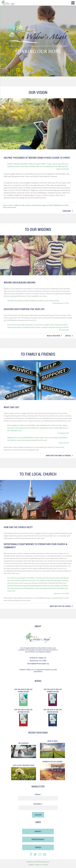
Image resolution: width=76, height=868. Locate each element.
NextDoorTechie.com (42, 862)
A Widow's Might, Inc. (36, 865)
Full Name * (38, 794)
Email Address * (38, 804)
